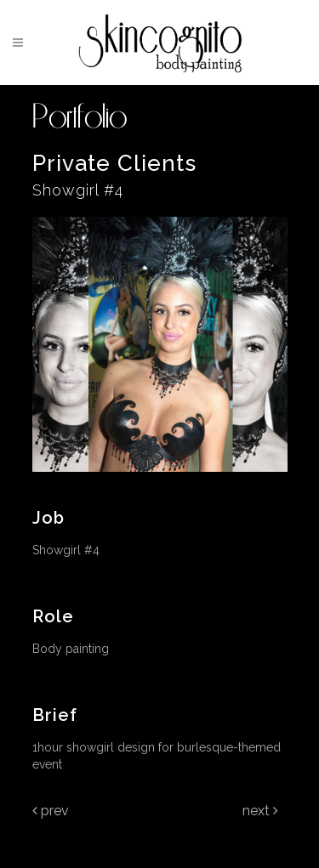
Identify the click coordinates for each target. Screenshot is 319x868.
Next (260, 811)
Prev (51, 811)
